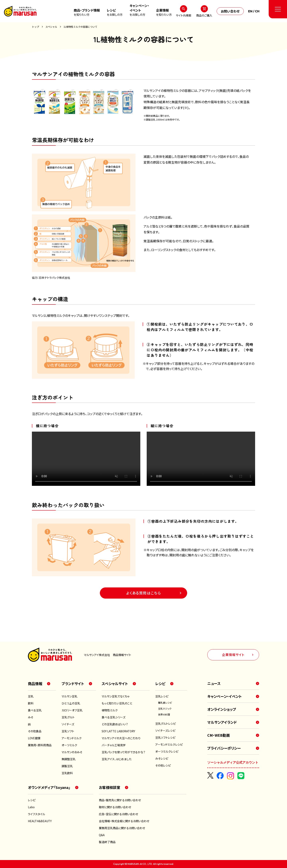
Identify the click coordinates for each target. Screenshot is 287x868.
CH (257, 11)
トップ (35, 27)
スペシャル (51, 27)
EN (250, 11)
